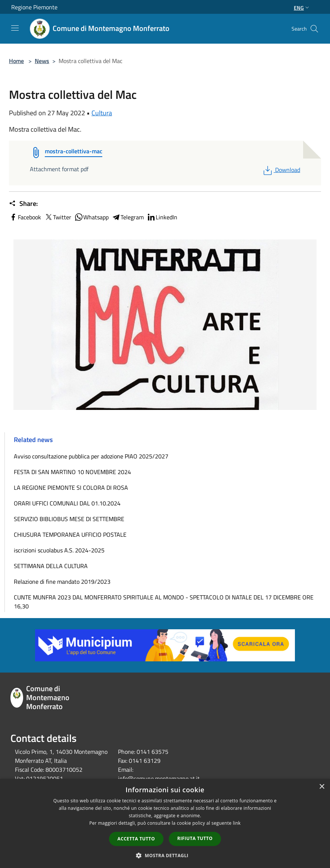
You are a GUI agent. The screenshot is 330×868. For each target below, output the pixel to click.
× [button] (322, 787)
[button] (165, 855)
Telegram (128, 217)
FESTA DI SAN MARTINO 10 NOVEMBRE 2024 (72, 472)
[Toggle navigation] (15, 28)
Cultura (102, 113)
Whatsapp (91, 217)
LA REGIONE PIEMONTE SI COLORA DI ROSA (71, 488)
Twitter (58, 217)
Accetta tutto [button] (136, 839)
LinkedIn (162, 217)
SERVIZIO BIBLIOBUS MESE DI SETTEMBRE (69, 519)
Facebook (25, 217)
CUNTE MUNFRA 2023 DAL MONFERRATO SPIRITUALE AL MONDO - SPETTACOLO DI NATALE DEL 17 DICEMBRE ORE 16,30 (164, 602)
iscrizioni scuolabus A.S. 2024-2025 (59, 550)
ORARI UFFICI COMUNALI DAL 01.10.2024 (67, 503)
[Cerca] (314, 29)
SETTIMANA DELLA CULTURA (51, 566)
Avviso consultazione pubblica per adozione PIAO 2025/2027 (91, 456)
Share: (23, 204)
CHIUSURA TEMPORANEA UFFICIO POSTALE (70, 535)
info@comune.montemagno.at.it (159, 778)
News (42, 61)
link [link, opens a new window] (237, 823)
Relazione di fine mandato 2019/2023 (62, 582)
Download (281, 170)
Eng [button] (302, 8)
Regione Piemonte (34, 7)
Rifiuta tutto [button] (195, 838)
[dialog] (165, 823)
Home (16, 61)
